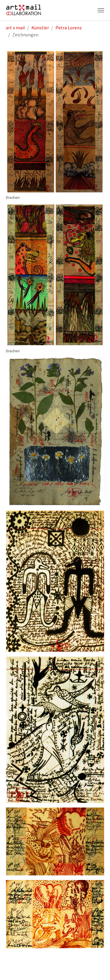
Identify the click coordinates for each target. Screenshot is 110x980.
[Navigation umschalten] (101, 10)
